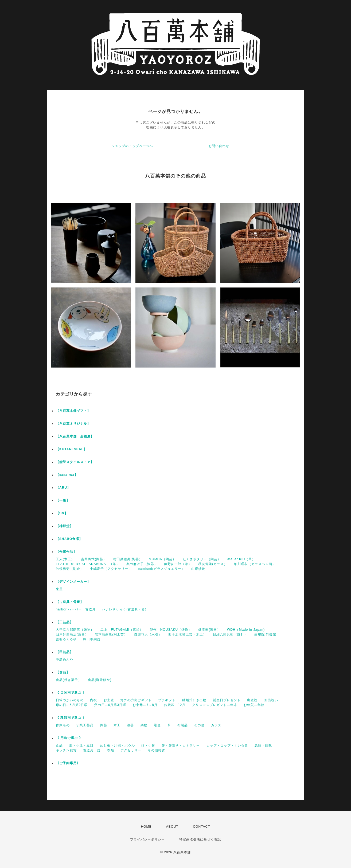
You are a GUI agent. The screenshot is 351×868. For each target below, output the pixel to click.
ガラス (216, 725)
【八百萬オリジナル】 (73, 424)
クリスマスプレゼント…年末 (215, 705)
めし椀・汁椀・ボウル (118, 745)
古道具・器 (92, 750)
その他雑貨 (156, 750)
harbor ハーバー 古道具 (76, 609)
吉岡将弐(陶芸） (94, 559)
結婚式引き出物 (194, 700)
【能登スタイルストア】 (75, 462)
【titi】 (62, 513)
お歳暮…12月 (175, 705)
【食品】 (63, 672)
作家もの (63, 725)
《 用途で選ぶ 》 (69, 738)
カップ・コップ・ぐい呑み (227, 745)
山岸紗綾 (198, 569)
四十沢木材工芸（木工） (187, 634)
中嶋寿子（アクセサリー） (111, 569)
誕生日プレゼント (227, 700)
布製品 (183, 725)
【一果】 (63, 500)
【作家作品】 (66, 552)
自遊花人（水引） (148, 634)
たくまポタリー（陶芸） (202, 559)
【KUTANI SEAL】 (71, 449)
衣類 (111, 750)
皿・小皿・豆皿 (81, 745)
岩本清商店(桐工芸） (111, 634)
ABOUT (172, 827)
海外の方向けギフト (136, 700)
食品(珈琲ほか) (100, 680)
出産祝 (252, 700)
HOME (146, 827)
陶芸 (104, 725)
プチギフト (167, 700)
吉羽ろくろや (66, 639)
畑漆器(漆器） (209, 630)
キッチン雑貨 (66, 750)
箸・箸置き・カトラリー (181, 745)
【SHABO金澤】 (69, 539)
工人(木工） (65, 559)
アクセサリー (131, 750)
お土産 (109, 700)
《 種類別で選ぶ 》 (71, 718)
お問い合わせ (219, 146)
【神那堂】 (65, 526)
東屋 (59, 589)
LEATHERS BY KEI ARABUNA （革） (88, 564)
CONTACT (201, 827)
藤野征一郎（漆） (178, 564)
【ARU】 (63, 488)
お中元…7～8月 (145, 705)
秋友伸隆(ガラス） (213, 564)
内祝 (93, 700)
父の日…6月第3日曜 (110, 705)
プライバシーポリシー (147, 839)
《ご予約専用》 (68, 763)
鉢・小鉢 (148, 745)
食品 (59, 745)
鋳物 (144, 725)
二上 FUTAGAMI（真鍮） (122, 630)
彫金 (157, 725)
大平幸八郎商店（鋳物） (75, 630)
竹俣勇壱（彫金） (70, 569)
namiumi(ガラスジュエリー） (162, 569)
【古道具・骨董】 (70, 602)
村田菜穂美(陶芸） (128, 559)
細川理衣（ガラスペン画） (255, 564)
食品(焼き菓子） (69, 680)
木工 (117, 725)
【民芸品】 (65, 652)
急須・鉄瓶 (263, 745)
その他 (199, 725)
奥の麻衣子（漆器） (142, 564)
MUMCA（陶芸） (162, 559)
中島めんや (65, 660)
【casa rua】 (67, 475)
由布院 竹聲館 (265, 634)
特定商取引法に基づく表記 (200, 839)
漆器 (130, 725)
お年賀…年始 (254, 705)
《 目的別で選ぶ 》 (71, 693)
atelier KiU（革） (241, 559)
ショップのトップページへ (132, 146)
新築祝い (271, 700)
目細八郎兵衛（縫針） (230, 634)
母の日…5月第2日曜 (72, 705)
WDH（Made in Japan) (246, 630)
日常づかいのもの (70, 700)
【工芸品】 (65, 622)
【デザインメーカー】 (73, 582)
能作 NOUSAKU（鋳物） (171, 630)
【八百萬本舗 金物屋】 (75, 436)
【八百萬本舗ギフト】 (73, 411)
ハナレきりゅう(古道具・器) (124, 609)
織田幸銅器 (92, 639)
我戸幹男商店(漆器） (72, 634)
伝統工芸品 (85, 725)
